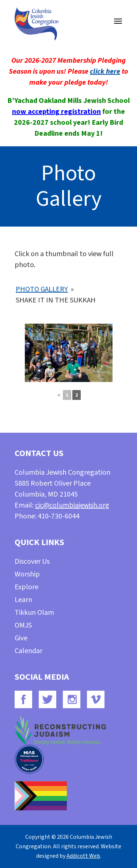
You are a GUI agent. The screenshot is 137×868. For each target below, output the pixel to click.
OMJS (23, 625)
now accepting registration (56, 112)
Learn (23, 600)
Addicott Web (83, 856)
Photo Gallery (42, 289)
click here (105, 72)
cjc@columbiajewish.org (72, 505)
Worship (27, 574)
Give (21, 638)
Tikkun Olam (34, 613)
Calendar (28, 651)
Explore (26, 587)
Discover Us (32, 562)
